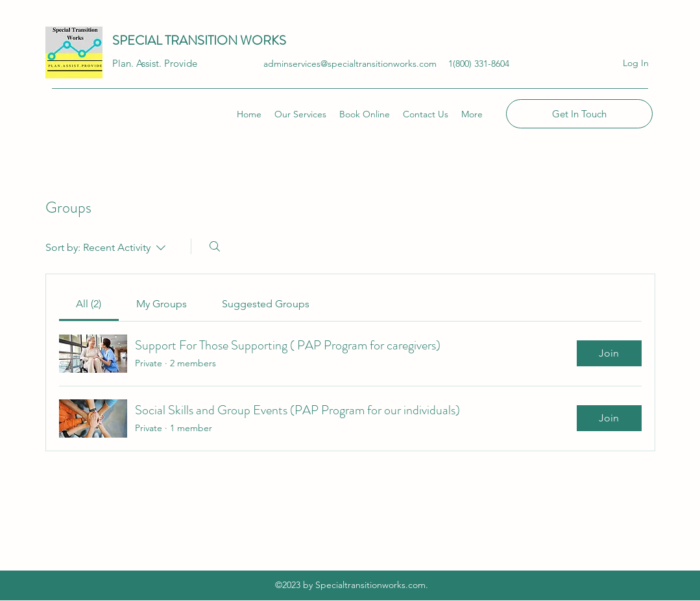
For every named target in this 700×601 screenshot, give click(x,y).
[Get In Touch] (579, 114)
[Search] (215, 246)
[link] (89, 304)
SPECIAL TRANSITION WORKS (200, 41)
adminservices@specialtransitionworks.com (350, 64)
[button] (472, 114)
